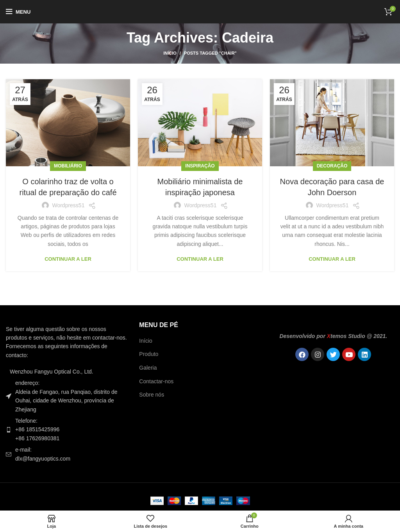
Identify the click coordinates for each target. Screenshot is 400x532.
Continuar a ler (68, 259)
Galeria (148, 368)
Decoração (332, 166)
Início (170, 53)
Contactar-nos (156, 381)
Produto (149, 354)
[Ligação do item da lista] (67, 430)
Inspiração (200, 166)
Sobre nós (152, 395)
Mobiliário (68, 166)
